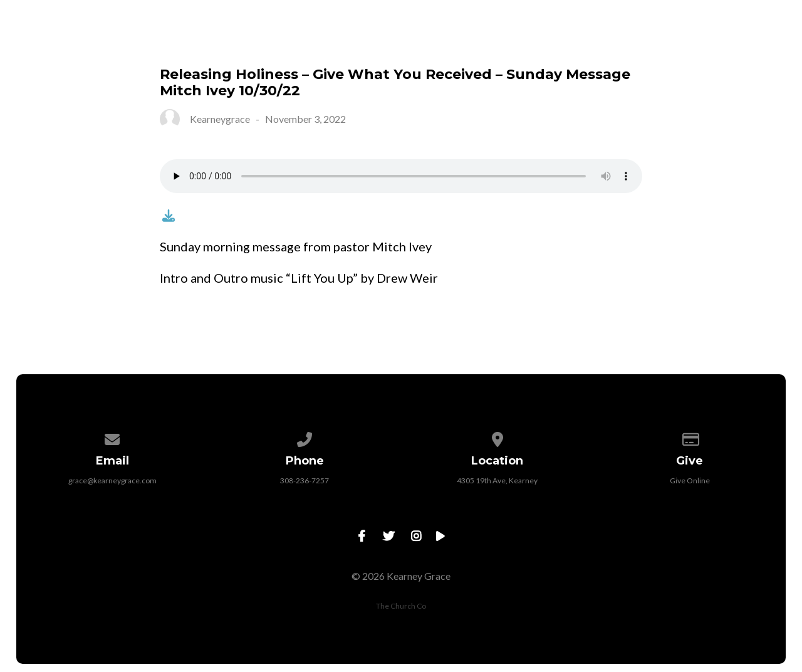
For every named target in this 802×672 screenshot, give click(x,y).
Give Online (690, 480)
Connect (303, 41)
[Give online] (690, 437)
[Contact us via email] (112, 437)
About (225, 41)
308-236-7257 (305, 480)
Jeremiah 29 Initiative (626, 41)
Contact (748, 41)
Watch (455, 41)
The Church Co (401, 606)
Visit (161, 41)
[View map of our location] (497, 437)
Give (518, 41)
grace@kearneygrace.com (112, 480)
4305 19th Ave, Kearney (497, 480)
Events (383, 41)
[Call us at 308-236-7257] (305, 437)
